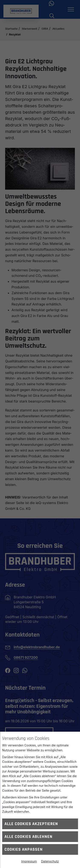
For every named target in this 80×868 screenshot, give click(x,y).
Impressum (29, 861)
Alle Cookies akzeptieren (31, 824)
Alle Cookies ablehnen (28, 837)
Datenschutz (50, 861)
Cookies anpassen (24, 849)
